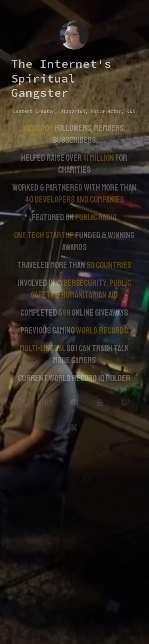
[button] (23, 402)
